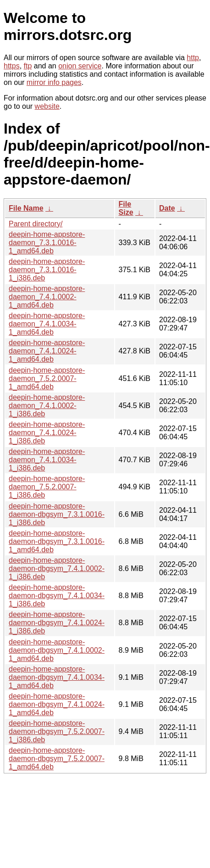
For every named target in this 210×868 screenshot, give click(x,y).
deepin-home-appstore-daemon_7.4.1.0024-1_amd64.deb (47, 351)
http (193, 58)
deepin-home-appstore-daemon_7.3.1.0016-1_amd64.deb (47, 243)
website (47, 106)
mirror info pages (54, 82)
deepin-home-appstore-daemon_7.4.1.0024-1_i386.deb (47, 433)
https (12, 66)
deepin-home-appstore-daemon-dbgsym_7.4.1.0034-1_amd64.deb (57, 677)
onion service (80, 66)
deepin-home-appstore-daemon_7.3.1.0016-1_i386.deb (47, 270)
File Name (26, 208)
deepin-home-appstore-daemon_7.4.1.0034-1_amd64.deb (47, 324)
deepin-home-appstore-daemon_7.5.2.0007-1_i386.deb (47, 487)
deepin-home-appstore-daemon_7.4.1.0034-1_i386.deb (47, 460)
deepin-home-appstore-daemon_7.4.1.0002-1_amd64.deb (47, 297)
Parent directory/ (36, 224)
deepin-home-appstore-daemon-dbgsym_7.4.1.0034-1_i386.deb (57, 596)
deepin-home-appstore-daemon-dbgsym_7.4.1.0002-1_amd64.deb (57, 650)
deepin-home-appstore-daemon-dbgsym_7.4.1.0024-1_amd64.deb (57, 704)
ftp (28, 66)
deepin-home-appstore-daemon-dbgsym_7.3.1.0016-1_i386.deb (57, 514)
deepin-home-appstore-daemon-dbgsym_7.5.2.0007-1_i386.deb (57, 731)
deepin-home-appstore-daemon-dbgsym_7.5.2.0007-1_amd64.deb (57, 759)
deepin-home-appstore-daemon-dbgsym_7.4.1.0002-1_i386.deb (57, 568)
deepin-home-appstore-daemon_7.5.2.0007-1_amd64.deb (47, 378)
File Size (126, 208)
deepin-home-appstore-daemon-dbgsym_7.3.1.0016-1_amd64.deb (57, 541)
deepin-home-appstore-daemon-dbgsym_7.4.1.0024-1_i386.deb (57, 623)
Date (167, 208)
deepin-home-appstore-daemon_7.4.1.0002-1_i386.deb (47, 406)
